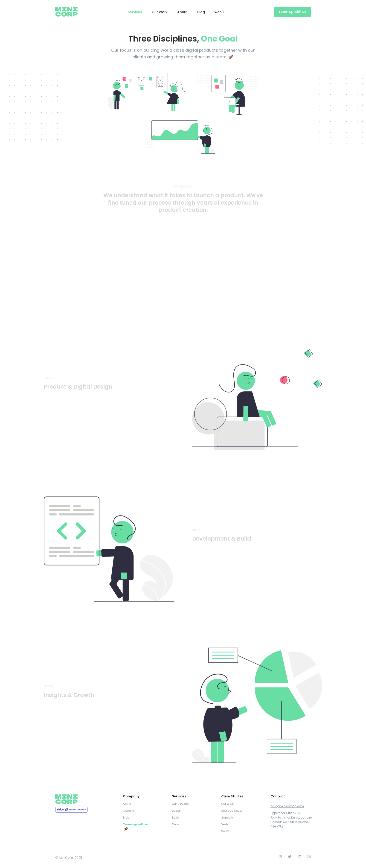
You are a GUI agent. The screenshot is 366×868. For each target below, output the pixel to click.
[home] (66, 12)
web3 (219, 12)
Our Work (160, 12)
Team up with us (292, 12)
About (182, 12)
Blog (201, 12)
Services (135, 12)
